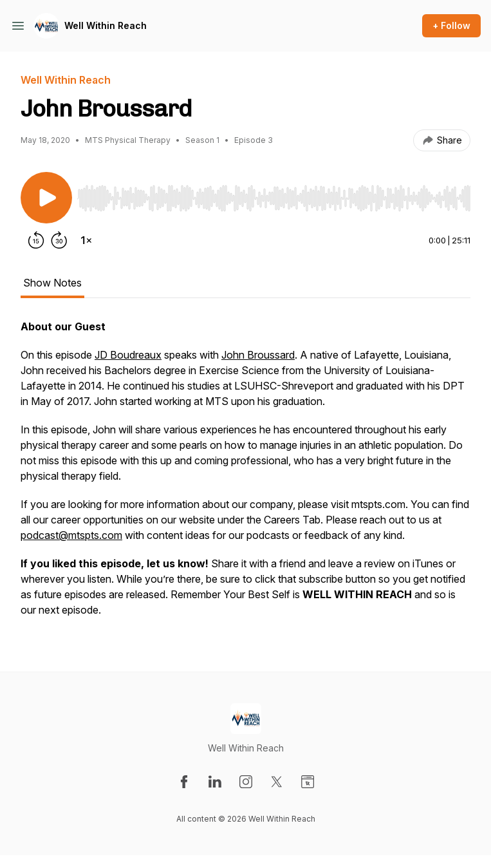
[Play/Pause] (46, 198)
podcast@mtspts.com (71, 535)
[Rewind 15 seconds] (36, 240)
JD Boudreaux (128, 355)
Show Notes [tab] (52, 283)
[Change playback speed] (86, 240)
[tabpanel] (245, 475)
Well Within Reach (106, 25)
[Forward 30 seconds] (59, 240)
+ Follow (451, 25)
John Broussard (258, 355)
